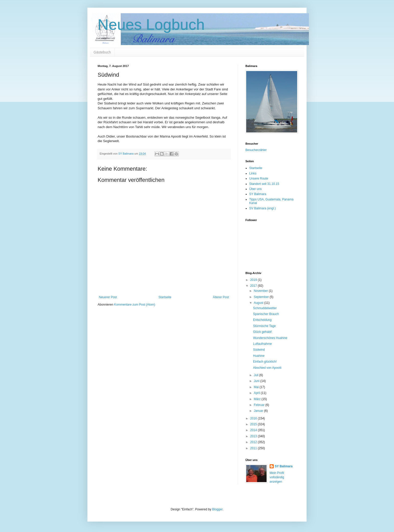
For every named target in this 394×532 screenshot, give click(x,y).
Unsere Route (259, 179)
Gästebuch (102, 52)
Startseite (165, 297)
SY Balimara (258, 194)
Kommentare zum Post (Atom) (135, 305)
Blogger (217, 509)
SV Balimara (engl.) (262, 208)
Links (253, 173)
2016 (254, 418)
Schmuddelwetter (265, 308)
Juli (257, 375)
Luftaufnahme (262, 344)
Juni (257, 381)
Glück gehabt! (262, 332)
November (261, 291)
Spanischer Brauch (266, 314)
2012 (254, 442)
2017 (254, 286)
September (262, 297)
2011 (254, 448)
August (259, 303)
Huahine (259, 356)
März (258, 399)
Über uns (255, 189)
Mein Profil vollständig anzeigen (277, 477)
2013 (254, 436)
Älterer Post (221, 297)
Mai (257, 387)
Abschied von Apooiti (267, 368)
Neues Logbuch (151, 25)
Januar (259, 411)
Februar (260, 405)
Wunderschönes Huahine (270, 338)
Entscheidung (262, 320)
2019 (254, 280)
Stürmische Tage (264, 326)
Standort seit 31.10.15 (264, 184)
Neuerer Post (108, 297)
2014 (254, 430)
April (257, 393)
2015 (254, 424)
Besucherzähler (256, 150)
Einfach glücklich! (265, 362)
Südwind (259, 350)
